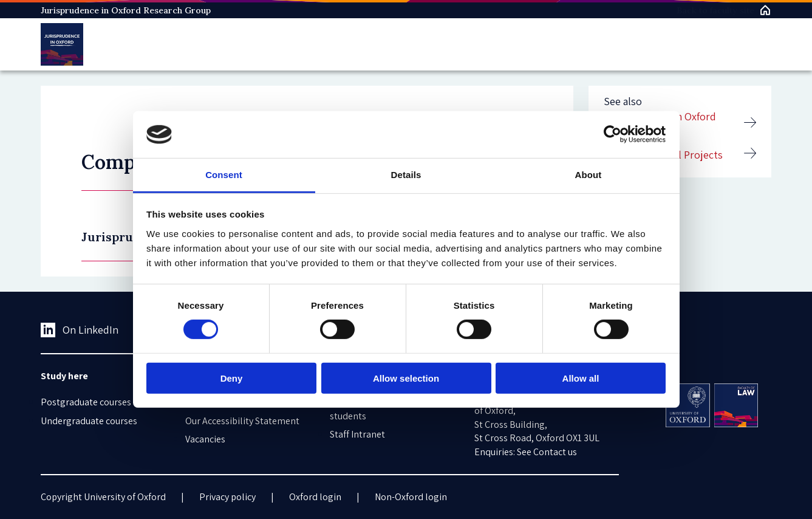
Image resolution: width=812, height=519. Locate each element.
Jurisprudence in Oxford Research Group (126, 10)
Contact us (555, 452)
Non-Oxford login (411, 497)
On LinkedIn (80, 330)
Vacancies (205, 439)
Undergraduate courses (89, 421)
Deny (232, 378)
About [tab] (589, 175)
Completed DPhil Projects (663, 155)
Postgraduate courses (86, 402)
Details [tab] (406, 175)
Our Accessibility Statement (242, 421)
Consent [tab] (224, 175)
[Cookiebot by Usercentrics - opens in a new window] (612, 134)
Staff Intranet (357, 434)
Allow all (581, 378)
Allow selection (406, 378)
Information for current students (378, 409)
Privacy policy (227, 497)
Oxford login (315, 497)
